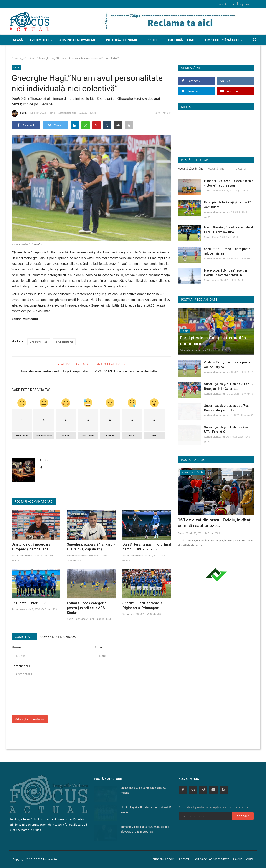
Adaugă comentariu (30, 719)
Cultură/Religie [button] (183, 40)
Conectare (224, 4)
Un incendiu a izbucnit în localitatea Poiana (143, 790)
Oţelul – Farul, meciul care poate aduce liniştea (227, 251)
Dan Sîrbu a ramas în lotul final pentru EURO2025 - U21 (147, 547)
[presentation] (45, 703)
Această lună (216, 168)
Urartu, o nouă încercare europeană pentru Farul (31, 547)
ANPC (250, 859)
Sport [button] (154, 40)
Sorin (19, 113)
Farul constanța (64, 342)
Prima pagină (19, 58)
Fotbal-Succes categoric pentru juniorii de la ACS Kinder (87, 608)
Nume (16, 647)
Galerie (238, 859)
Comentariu (21, 666)
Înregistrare (244, 4)
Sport (33, 58)
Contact (184, 859)
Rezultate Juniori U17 (29, 603)
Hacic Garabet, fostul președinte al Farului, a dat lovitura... (229, 230)
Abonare (243, 816)
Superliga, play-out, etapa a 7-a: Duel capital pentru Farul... (226, 408)
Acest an (242, 168)
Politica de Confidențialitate (211, 859)
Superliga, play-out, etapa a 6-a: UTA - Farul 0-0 (226, 429)
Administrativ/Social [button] (79, 40)
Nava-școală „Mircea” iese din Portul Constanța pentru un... (226, 273)
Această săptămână (191, 168)
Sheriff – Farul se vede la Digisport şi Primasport (143, 606)
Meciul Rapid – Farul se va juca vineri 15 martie (146, 810)
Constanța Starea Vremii (216, 132)
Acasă (18, 40)
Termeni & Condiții (163, 859)
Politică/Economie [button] (123, 40)
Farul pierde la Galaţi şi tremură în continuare (228, 205)
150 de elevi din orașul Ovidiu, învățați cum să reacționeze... (215, 523)
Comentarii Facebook (58, 637)
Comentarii (24, 637)
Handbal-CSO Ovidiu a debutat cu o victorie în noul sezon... (229, 183)
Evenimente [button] (41, 40)
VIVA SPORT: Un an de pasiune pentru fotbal (126, 371)
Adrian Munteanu (22, 555)
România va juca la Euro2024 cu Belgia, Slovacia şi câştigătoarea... (145, 829)
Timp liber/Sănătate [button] (224, 40)
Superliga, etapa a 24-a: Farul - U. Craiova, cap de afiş (91, 547)
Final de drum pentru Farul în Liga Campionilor (55, 371)
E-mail (100, 647)
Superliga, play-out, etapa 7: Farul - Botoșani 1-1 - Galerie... (229, 386)
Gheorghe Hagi (39, 342)
